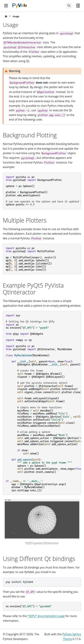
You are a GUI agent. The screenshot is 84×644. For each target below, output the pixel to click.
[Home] (6, 16)
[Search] (69, 6)
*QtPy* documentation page (46, 616)
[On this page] (78, 6)
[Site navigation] (6, 6)
